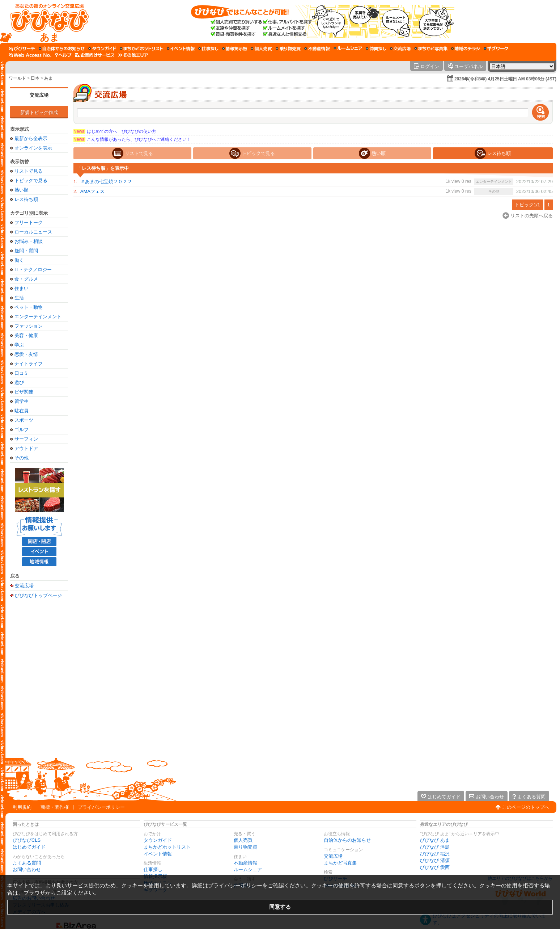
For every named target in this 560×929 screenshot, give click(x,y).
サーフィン (26, 439)
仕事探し (153, 869)
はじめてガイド (29, 847)
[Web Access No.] (30, 55)
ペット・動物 (29, 307)
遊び (19, 382)
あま (48, 78)
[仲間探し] (376, 49)
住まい (22, 288)
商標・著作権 (55, 807)
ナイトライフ (29, 364)
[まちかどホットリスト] (141, 49)
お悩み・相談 (29, 241)
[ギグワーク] (496, 49)
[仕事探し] (208, 49)
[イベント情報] (181, 49)
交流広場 (39, 95)
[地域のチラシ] (466, 49)
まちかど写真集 (340, 863)
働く (19, 260)
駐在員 (22, 411)
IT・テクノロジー (33, 270)
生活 (19, 298)
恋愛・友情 (26, 354)
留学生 (22, 401)
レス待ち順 (26, 199)
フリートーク (29, 222)
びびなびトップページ (38, 595)
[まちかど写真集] (431, 49)
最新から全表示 (31, 138)
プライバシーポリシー (101, 807)
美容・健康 (26, 335)
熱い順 (22, 190)
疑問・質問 (26, 251)
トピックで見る (31, 180)
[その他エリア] (133, 55)
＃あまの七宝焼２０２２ (106, 182)
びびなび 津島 (435, 847)
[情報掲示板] (235, 49)
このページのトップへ (526, 807)
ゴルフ (22, 430)
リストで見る (29, 171)
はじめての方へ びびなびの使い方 (115, 131)
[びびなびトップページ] (46, 21)
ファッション (29, 326)
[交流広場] (400, 49)
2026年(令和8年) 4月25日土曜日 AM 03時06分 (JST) (505, 79)
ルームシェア (248, 869)
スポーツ (24, 420)
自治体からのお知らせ (347, 840)
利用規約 (22, 807)
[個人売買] (261, 49)
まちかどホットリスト (167, 847)
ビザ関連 (24, 392)
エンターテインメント (38, 317)
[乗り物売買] (288, 49)
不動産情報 (245, 863)
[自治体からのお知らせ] (62, 49)
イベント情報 (158, 854)
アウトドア (26, 448)
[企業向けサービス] (95, 55)
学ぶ (19, 345)
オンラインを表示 (33, 148)
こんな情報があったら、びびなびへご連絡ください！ (132, 139)
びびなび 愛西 (435, 867)
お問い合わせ (27, 869)
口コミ (22, 373)
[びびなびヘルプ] (63, 55)
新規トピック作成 (39, 112)
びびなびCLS (27, 840)
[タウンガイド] (102, 49)
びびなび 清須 (435, 860)
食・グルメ (26, 279)
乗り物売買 (245, 847)
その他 (22, 458)
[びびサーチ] (22, 49)
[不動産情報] (317, 49)
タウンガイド (158, 840)
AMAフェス (92, 191)
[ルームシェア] (348, 49)
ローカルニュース (33, 232)
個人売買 (243, 840)
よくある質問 (27, 863)
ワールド (17, 78)
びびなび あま (435, 840)
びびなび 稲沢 (435, 854)
